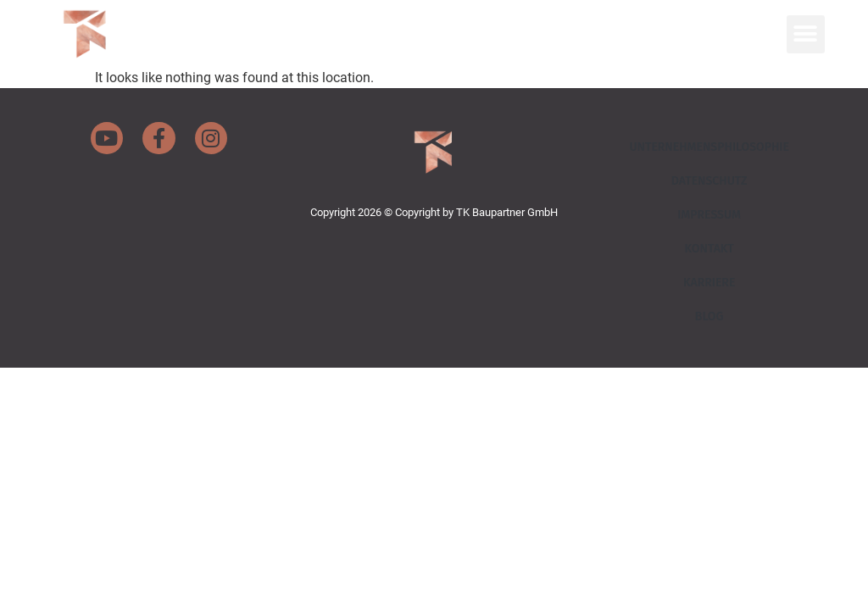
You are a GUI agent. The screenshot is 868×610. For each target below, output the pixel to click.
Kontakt (709, 249)
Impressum (709, 215)
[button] (806, 34)
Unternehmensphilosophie (709, 147)
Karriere (709, 283)
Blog (709, 316)
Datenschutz (709, 181)
